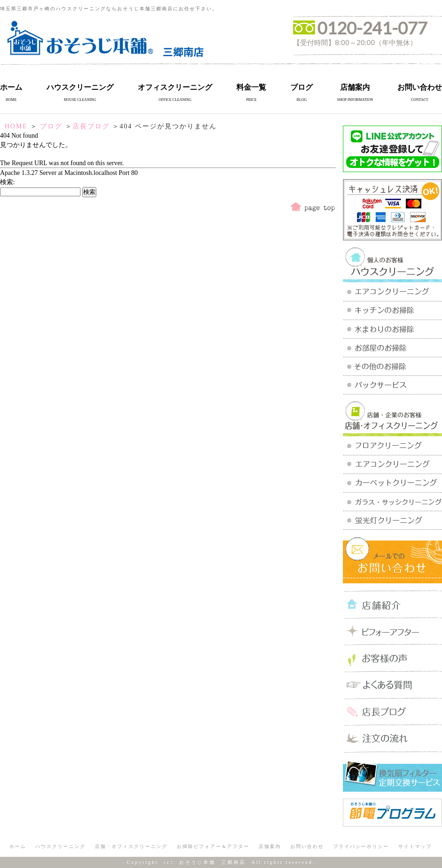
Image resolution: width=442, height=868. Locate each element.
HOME (16, 126)
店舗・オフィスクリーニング (131, 846)
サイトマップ (415, 846)
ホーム (11, 87)
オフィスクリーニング (175, 87)
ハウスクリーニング (80, 87)
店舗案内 (355, 87)
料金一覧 (251, 87)
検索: (7, 182)
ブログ (301, 87)
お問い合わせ (420, 87)
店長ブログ (91, 126)
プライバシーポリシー (361, 846)
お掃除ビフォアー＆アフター (213, 846)
